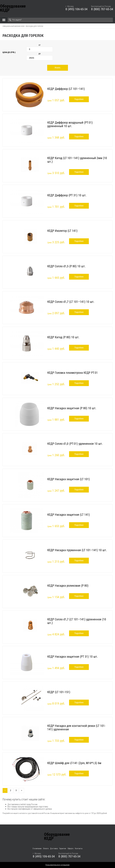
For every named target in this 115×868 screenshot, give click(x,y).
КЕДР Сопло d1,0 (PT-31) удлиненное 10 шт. (75, 444)
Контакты (79, 848)
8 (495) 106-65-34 (76, 9)
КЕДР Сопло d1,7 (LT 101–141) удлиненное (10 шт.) (77, 621)
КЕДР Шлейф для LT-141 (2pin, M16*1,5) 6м (74, 763)
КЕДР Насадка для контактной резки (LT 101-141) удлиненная (76, 728)
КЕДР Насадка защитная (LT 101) (69, 479)
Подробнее (79, 99)
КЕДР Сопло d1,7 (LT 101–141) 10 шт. (71, 302)
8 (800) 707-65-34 (102, 9)
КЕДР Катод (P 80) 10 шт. (63, 337)
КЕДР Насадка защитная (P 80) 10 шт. (72, 408)
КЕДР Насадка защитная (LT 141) (69, 515)
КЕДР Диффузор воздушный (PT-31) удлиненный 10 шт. (70, 124)
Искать (57, 68)
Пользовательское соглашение (57, 865)
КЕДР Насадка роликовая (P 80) (68, 586)
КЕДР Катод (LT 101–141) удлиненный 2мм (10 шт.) (77, 160)
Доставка (54, 848)
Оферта (70, 848)
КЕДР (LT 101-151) (59, 692)
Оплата (46, 848)
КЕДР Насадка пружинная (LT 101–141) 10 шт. (77, 550)
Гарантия (63, 848)
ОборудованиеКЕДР (13, 8)
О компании (37, 848)
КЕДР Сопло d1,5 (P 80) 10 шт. (66, 266)
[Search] (60, 20)
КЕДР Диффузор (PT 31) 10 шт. (67, 195)
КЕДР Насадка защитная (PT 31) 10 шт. (73, 657)
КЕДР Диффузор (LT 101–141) (66, 89)
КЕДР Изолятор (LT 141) (62, 231)
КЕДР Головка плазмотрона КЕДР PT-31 (73, 373)
